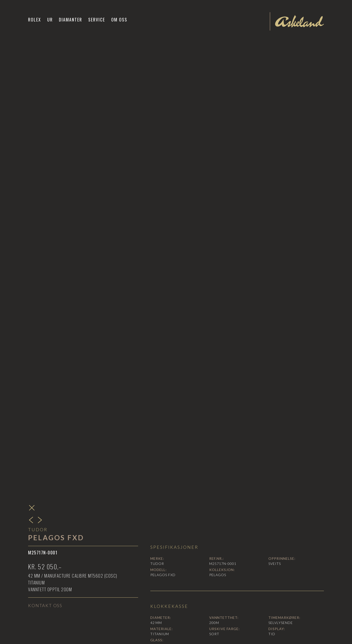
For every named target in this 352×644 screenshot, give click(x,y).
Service (97, 20)
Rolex (35, 20)
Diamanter (71, 20)
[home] (299, 21)
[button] (50, 20)
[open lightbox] (237, 242)
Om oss (119, 20)
